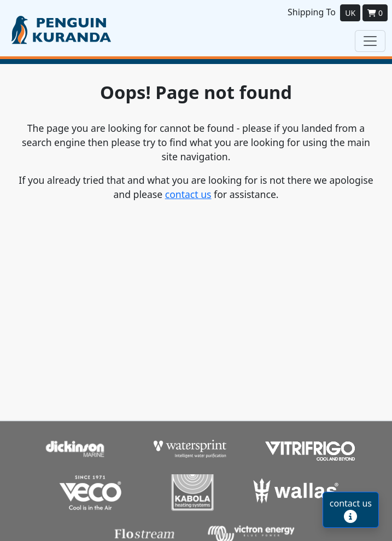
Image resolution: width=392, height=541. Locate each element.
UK (350, 13)
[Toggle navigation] (370, 41)
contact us (188, 194)
